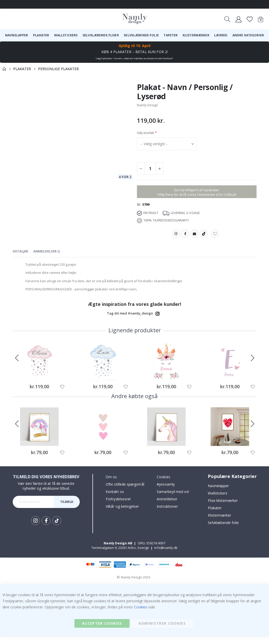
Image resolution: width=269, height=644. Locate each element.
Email (195, 237)
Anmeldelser (167, 507)
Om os (111, 484)
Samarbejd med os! (173, 499)
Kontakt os (115, 499)
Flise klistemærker (223, 508)
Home (4, 69)
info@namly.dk (166, 555)
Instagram (176, 237)
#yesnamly (166, 492)
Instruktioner (167, 514)
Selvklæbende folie (223, 530)
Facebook (185, 237)
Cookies (163, 484)
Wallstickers (218, 500)
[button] (62, 394)
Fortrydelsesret (118, 507)
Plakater (22, 69)
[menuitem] (17, 35)
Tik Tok (57, 528)
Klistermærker (219, 523)
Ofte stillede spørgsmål (125, 492)
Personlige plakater (58, 69)
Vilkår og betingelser (122, 514)
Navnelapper (218, 493)
